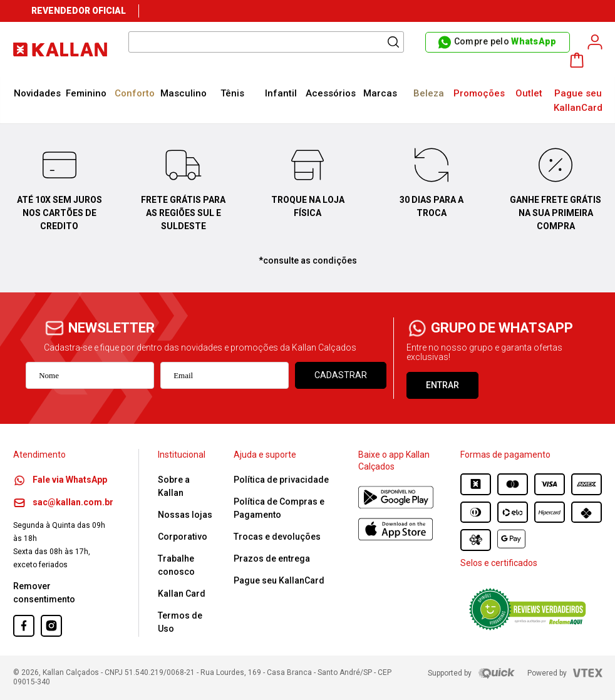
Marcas (380, 93)
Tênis (232, 93)
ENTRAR (442, 385)
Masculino (183, 93)
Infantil (281, 93)
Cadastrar (341, 375)
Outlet (529, 93)
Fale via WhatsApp (60, 480)
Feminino (86, 93)
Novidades (37, 93)
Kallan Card (182, 594)
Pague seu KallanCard (578, 100)
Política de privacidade (281, 480)
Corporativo (183, 537)
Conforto (135, 93)
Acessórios (331, 93)
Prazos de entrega (272, 558)
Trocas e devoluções (277, 537)
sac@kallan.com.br (63, 502)
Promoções (479, 93)
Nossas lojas (185, 515)
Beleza (429, 93)
